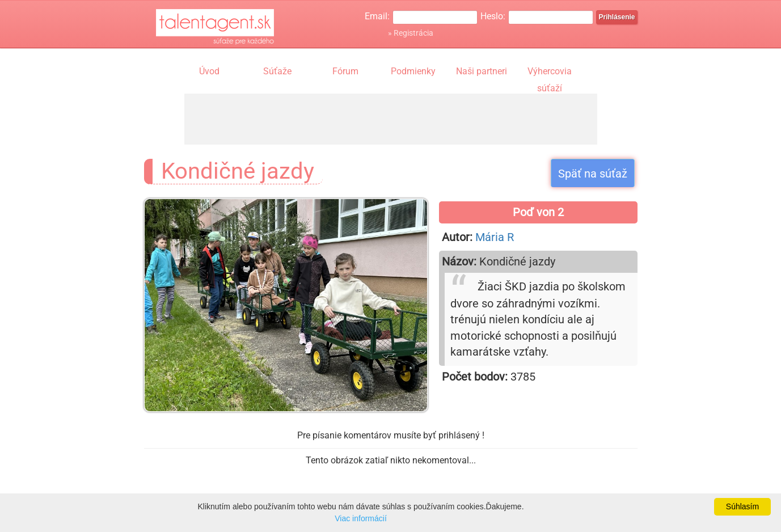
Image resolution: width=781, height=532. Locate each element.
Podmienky (413, 71)
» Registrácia (411, 33)
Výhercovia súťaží (550, 73)
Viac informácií (361, 518)
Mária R (495, 237)
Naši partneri (482, 71)
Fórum (345, 71)
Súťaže (277, 71)
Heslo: (493, 16)
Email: (377, 16)
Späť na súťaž (593, 174)
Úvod (209, 71)
